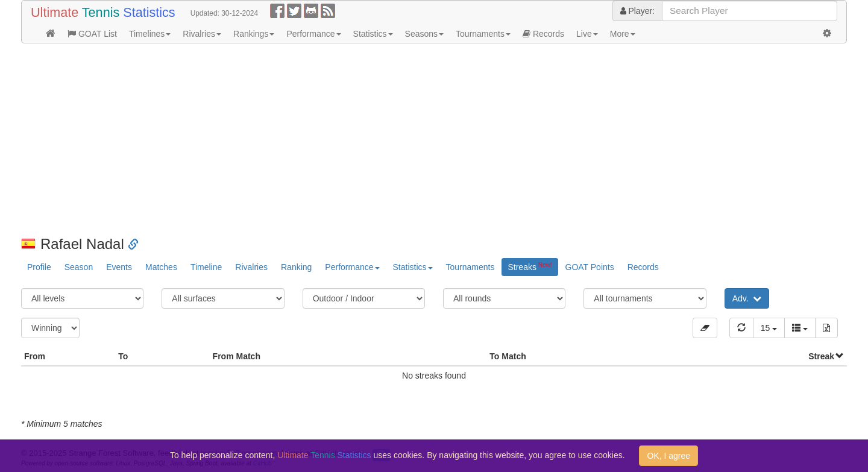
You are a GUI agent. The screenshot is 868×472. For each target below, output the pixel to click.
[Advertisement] (383, 140)
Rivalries (202, 34)
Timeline (206, 267)
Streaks (530, 266)
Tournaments (483, 34)
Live (587, 34)
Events (119, 267)
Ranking (296, 267)
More (623, 34)
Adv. (747, 298)
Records (543, 34)
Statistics (373, 34)
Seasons (424, 34)
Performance (313, 34)
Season (79, 267)
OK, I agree (668, 456)
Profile (39, 267)
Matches (161, 267)
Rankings (254, 34)
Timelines (150, 34)
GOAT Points (590, 267)
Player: (637, 11)
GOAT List (92, 34)
